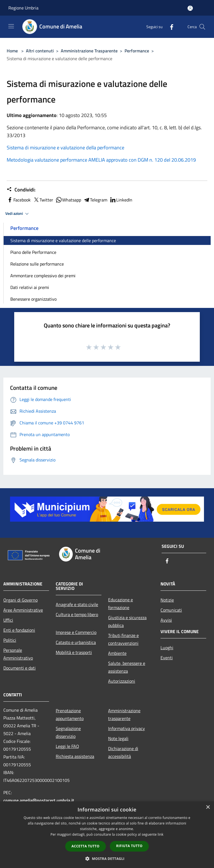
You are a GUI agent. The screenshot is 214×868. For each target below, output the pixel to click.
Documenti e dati (20, 668)
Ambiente (117, 653)
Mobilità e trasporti (74, 652)
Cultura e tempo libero (77, 614)
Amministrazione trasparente (124, 714)
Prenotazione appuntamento (70, 714)
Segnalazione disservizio (68, 732)
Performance (137, 51)
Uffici (8, 620)
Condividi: (21, 190)
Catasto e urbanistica (76, 642)
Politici (10, 640)
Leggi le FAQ (67, 746)
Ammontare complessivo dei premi (43, 276)
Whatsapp (68, 200)
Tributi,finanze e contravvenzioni (123, 639)
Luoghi (167, 648)
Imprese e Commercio (76, 632)
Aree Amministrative (23, 610)
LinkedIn (121, 200)
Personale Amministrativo (18, 654)
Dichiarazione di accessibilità (123, 752)
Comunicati (171, 610)
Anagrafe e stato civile (77, 604)
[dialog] (107, 835)
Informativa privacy (127, 728)
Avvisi (166, 620)
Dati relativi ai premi (30, 287)
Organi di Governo (20, 600)
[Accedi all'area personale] (190, 8)
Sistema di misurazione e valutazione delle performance (63, 240)
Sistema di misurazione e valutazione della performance (65, 148)
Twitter (43, 200)
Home (12, 51)
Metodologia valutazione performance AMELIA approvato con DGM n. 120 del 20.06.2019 (101, 160)
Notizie (167, 600)
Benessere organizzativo (33, 299)
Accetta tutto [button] (86, 846)
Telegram (95, 200)
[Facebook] (169, 27)
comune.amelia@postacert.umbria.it (39, 800)
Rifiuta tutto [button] (129, 846)
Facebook (19, 200)
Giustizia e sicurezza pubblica (127, 621)
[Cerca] (202, 27)
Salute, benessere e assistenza (127, 667)
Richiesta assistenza (75, 756)
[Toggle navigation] (11, 26)
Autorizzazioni (122, 681)
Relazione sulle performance (37, 264)
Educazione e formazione (121, 604)
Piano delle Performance (33, 252)
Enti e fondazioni (19, 630)
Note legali (118, 738)
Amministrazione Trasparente (89, 51)
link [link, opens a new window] (161, 834)
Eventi (167, 658)
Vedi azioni (18, 214)
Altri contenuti (40, 51)
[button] (107, 859)
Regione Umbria (23, 8)
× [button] (208, 807)
